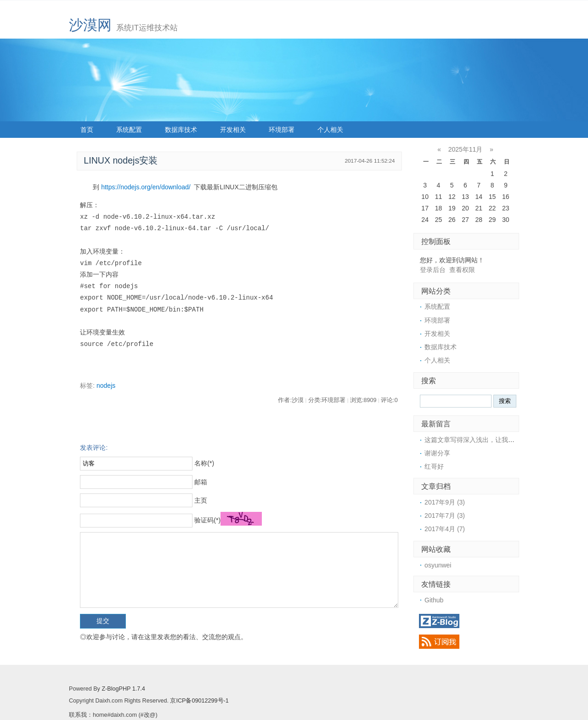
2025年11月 (466, 149)
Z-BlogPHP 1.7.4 (123, 689)
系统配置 (129, 130)
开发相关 (233, 130)
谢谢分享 (437, 453)
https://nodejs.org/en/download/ (146, 187)
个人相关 (330, 130)
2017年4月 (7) (445, 529)
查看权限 (462, 270)
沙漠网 (90, 25)
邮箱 (201, 482)
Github (434, 600)
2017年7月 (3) (445, 516)
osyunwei (438, 565)
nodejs (106, 386)
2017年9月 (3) (445, 502)
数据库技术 (181, 130)
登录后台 (433, 270)
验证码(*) (207, 520)
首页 (87, 130)
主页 (201, 500)
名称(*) (204, 463)
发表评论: (94, 448)
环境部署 (282, 130)
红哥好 (434, 466)
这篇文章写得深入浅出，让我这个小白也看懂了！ (495, 440)
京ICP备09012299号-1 (199, 701)
